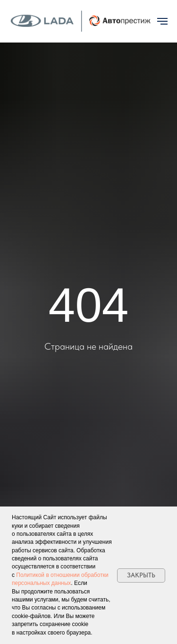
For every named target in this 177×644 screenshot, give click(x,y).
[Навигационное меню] (162, 21)
